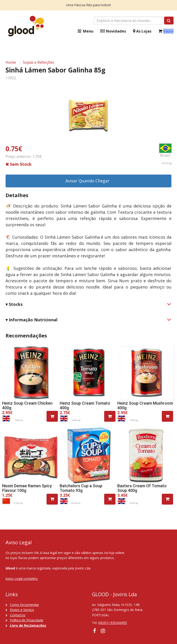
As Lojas (142, 31)
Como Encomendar (24, 605)
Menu (85, 31)
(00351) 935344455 (113, 623)
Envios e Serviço (22, 610)
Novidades (113, 31)
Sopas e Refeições (38, 62)
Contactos (18, 615)
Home (11, 62)
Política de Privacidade (27, 620)
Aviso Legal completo (22, 579)
